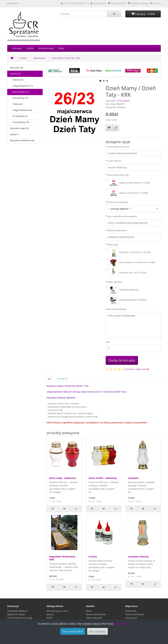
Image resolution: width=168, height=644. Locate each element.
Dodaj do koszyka (122, 360)
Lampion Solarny (138, 556)
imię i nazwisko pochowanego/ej (122, 216)
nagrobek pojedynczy (124, 290)
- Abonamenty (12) (19, 98)
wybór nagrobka (115, 282)
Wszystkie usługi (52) (19, 128)
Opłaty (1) (14, 134)
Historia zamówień (135, 614)
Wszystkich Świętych (17, 611)
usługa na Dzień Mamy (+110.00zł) (129, 183)
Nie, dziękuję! (97, 631)
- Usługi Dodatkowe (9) (21, 110)
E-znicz (93, 556)
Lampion (133, 478)
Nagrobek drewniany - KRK (63, 558)
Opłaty (61, 48)
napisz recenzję (142, 369)
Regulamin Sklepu (16, 614)
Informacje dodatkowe (116, 309)
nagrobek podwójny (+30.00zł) (127, 300)
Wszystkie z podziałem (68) (22, 140)
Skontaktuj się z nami (57, 611)
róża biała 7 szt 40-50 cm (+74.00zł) (130, 252)
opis (49, 379)
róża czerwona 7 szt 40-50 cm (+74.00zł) (132, 263)
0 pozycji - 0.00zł (143, 14)
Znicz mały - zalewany (63, 478)
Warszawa (17, 48)
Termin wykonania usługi (20, 618)
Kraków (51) (15, 74)
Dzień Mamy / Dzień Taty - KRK (66, 58)
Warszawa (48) (17, 68)
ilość (108, 342)
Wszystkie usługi (46, 48)
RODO (50, 618)
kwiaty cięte (113, 245)
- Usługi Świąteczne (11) (21, 86)
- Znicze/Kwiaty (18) (20, 122)
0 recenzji (129, 369)
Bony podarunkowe (96, 614)
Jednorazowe (39, 58)
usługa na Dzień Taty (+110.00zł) (128, 193)
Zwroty (50, 614)
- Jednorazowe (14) (19, 92)
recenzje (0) (62, 379)
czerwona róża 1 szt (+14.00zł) (127, 273)
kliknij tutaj (122, 624)
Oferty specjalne (94, 618)
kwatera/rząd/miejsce (117, 230)
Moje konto (131, 611)
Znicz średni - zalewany (103, 478)
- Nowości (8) (17, 80)
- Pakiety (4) (16, 104)
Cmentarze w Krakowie (118, 202)
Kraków (30, 48)
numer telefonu (114, 161)
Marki (89, 611)
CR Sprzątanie (124, 101)
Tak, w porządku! (73, 631)
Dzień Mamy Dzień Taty (118, 175)
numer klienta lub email (118, 147)
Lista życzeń (131, 618)
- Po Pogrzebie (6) (19, 116)
